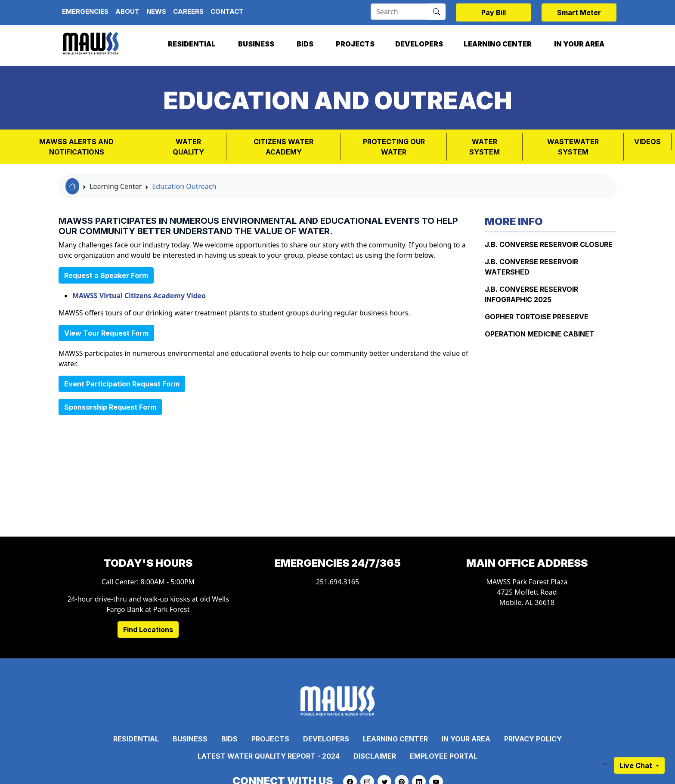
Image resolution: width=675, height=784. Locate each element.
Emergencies (85, 11)
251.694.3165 (337, 582)
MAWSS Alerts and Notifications (76, 147)
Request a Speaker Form (106, 275)
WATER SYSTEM (485, 147)
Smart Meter (579, 12)
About (127, 11)
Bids (305, 44)
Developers (419, 44)
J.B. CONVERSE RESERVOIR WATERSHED (531, 267)
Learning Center (498, 44)
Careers (188, 11)
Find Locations (148, 630)
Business (256, 44)
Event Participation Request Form (122, 384)
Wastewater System (573, 147)
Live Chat (637, 765)
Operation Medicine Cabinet (540, 334)
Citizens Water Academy (283, 147)
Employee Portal (444, 756)
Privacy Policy (533, 739)
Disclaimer (375, 756)
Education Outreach (184, 186)
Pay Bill (494, 12)
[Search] (399, 12)
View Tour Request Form (106, 333)
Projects (355, 44)
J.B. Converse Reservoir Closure (549, 244)
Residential (192, 44)
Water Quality (188, 147)
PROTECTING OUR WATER (394, 147)
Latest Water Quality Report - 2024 (269, 756)
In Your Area (579, 44)
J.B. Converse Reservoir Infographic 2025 (531, 294)
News (156, 11)
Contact (227, 11)
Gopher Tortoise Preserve (537, 317)
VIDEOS (647, 142)
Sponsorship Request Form (110, 407)
